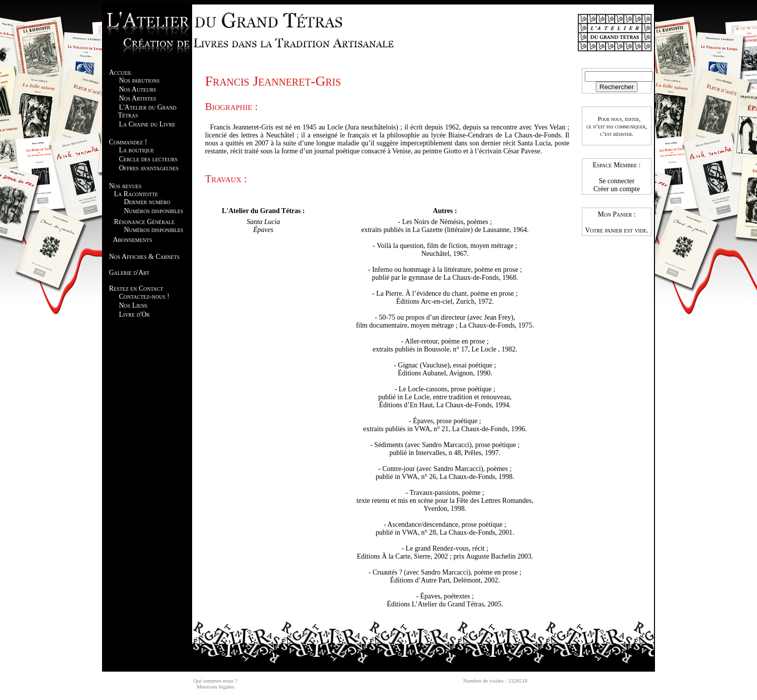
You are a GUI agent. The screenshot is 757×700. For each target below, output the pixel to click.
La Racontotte (136, 194)
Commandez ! (128, 142)
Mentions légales (216, 687)
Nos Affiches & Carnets (144, 257)
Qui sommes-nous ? (215, 681)
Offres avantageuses (149, 168)
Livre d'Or (134, 314)
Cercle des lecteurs (148, 159)
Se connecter (617, 181)
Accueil (120, 72)
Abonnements (132, 240)
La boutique (136, 150)
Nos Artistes (138, 98)
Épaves (263, 230)
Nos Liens (133, 305)
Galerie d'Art (129, 273)
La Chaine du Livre (147, 124)
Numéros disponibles (154, 211)
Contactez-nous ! (144, 296)
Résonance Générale (144, 222)
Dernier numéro (147, 202)
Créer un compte (616, 189)
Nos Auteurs (138, 89)
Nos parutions (139, 80)
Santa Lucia (263, 222)
